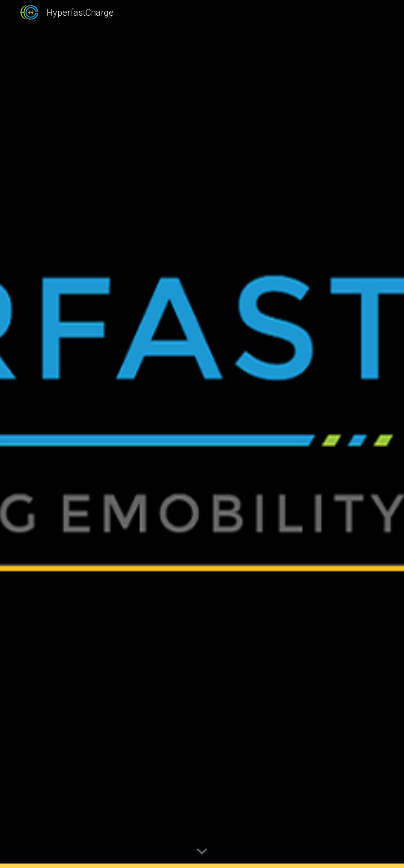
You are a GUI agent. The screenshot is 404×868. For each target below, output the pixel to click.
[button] (202, 852)
